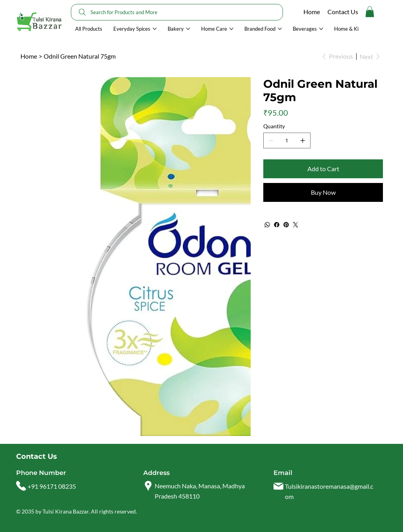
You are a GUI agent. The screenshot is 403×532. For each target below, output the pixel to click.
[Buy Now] (323, 192)
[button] (370, 12)
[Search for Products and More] (177, 12)
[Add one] (303, 140)
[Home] (29, 56)
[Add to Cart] (323, 169)
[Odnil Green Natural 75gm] (80, 56)
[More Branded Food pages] (280, 29)
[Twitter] (296, 225)
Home (312, 12)
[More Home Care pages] (231, 29)
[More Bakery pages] (188, 29)
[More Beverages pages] (321, 29)
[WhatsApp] (267, 225)
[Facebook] (277, 225)
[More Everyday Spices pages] (155, 29)
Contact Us (343, 12)
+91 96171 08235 (52, 486)
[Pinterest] (286, 225)
